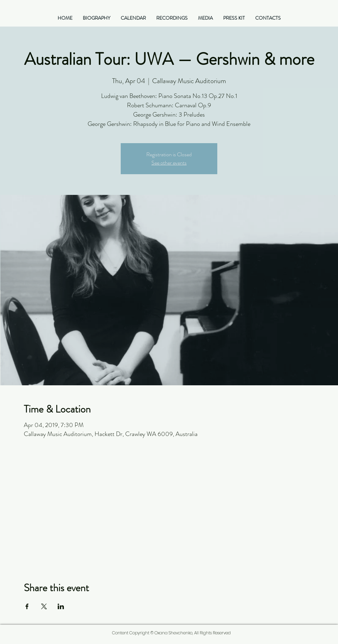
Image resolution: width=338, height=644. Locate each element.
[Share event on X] (44, 606)
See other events (169, 163)
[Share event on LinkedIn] (61, 606)
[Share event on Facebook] (27, 606)
